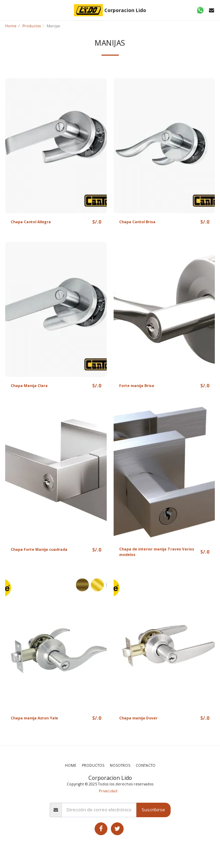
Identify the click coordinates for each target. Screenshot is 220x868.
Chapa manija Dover (138, 718)
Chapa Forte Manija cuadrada (39, 549)
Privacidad (108, 791)
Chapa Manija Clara (29, 386)
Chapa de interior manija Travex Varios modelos (157, 552)
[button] (8, 10)
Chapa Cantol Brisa (137, 222)
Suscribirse (153, 810)
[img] (56, 146)
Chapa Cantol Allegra (31, 222)
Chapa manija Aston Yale (34, 718)
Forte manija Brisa (137, 386)
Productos (32, 26)
